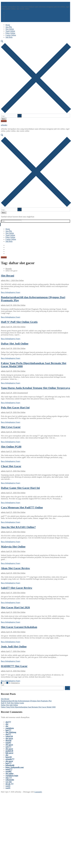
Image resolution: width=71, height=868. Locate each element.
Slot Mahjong (11, 732)
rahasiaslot (10, 780)
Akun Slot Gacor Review (15, 568)
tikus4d (8, 740)
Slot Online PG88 (11, 447)
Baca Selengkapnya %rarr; (11, 292)
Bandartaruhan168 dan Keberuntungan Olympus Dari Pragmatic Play (26, 701)
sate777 (8, 747)
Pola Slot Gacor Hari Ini (15, 407)
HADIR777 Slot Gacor (14, 666)
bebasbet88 (10, 765)
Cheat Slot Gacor (11, 466)
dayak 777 (10, 784)
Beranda (9, 269)
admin (3, 280)
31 (10, 683)
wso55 (8, 786)
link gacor (9, 753)
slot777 (8, 722)
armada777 (10, 759)
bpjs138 (9, 757)
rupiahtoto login (12, 776)
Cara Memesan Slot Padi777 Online (22, 507)
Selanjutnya (15, 683)
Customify (38, 792)
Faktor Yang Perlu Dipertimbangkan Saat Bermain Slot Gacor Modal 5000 (28, 707)
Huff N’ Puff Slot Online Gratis (19, 322)
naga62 (8, 743)
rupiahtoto (10, 728)
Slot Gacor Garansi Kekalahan (19, 627)
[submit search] (19, 116)
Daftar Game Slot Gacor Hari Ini (20, 488)
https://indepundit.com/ (15, 767)
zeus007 (9, 771)
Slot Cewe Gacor (11, 427)
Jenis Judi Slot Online (14, 646)
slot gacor (9, 738)
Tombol (4, 121)
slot (7, 724)
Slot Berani (8, 276)
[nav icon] (4, 119)
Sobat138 (9, 736)
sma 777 (9, 778)
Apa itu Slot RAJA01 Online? (18, 527)
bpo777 (8, 730)
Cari (3, 685)
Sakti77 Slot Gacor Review (17, 588)
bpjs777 (9, 763)
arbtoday (4, 3)
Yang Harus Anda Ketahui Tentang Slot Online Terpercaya (35, 388)
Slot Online (19, 280)
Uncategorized (22, 393)
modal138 (9, 751)
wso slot (9, 782)
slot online (10, 773)
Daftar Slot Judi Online (15, 344)
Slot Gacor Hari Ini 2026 (15, 607)
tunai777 (9, 769)
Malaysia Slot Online (13, 546)
